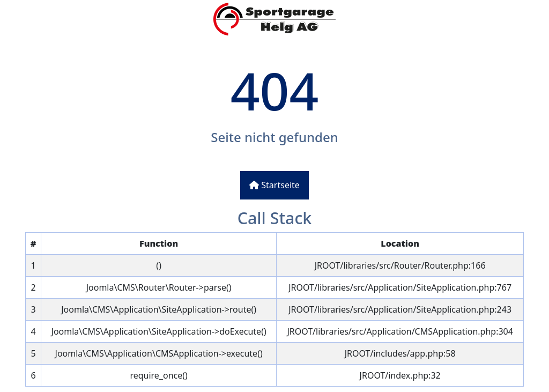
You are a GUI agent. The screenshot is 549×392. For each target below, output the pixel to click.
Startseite (274, 185)
